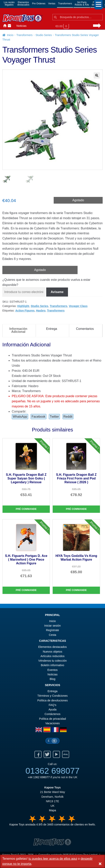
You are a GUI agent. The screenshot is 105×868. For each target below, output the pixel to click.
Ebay (66, 754)
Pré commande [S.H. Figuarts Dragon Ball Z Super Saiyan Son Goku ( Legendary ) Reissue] (26, 509)
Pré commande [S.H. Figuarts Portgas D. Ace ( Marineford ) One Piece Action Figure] (26, 590)
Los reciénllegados (9, 4)
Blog (53, 679)
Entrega (52, 691)
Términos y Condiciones (52, 696)
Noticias (21, 26)
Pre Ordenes (39, 4)
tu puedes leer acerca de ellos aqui (53, 859)
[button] (97, 75)
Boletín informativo (52, 665)
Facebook (38, 417)
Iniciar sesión (13, 26)
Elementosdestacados (23, 4)
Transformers (65, 4)
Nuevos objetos (52, 652)
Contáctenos (9, 26)
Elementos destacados (52, 647)
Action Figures (25, 311)
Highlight (23, 306)
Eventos (52, 670)
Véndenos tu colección (53, 661)
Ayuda (53, 709)
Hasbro (41, 311)
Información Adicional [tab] (18, 330)
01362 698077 (52, 771)
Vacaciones (52, 723)
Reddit (68, 417)
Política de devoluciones (52, 700)
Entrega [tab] (52, 329)
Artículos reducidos (52, 656)
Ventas (52, 4)
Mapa (52, 810)
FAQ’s (53, 705)
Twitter (54, 417)
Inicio (4, 26)
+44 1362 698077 (39, 777)
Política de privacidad (53, 719)
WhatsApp (20, 417)
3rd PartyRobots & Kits (82, 4)
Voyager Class (78, 306)
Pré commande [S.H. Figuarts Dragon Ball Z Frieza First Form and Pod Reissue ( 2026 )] (76, 509)
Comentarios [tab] (85, 329)
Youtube (56, 754)
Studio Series (44, 35)
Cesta (52, 635)
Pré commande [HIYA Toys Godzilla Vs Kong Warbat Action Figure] (76, 590)
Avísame (57, 292)
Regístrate (52, 630)
